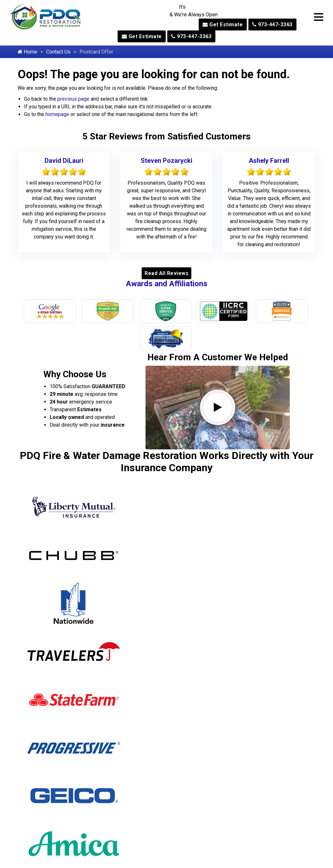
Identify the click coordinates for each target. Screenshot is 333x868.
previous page (73, 99)
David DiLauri (64, 161)
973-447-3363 (272, 25)
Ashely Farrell (269, 161)
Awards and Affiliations (167, 284)
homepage (57, 114)
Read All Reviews (166, 273)
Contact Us (58, 52)
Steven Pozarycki (166, 161)
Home (27, 52)
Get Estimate (223, 25)
